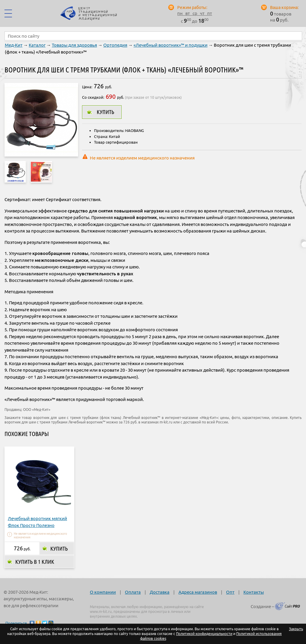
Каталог (37, 45)
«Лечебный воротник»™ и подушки (171, 45)
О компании (103, 592)
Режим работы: (192, 7)
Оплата (133, 592)
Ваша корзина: (284, 7)
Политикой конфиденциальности (204, 634)
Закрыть (296, 629)
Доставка (160, 592)
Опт (230, 592)
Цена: (87, 87)
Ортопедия (115, 45)
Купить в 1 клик (35, 562)
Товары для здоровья (74, 45)
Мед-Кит (14, 45)
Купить (105, 112)
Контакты (254, 592)
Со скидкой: (93, 97)
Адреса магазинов (198, 592)
